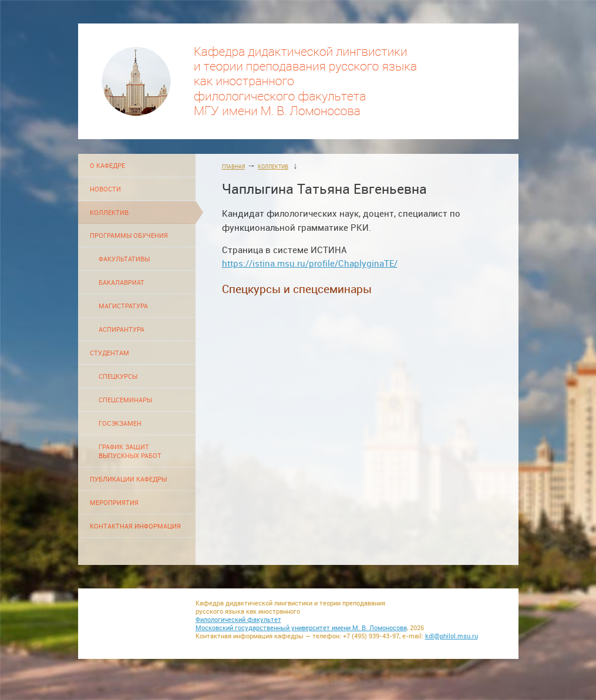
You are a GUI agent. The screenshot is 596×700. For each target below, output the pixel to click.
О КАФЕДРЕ (107, 165)
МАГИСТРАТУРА (123, 306)
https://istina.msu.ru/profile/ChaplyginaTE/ (310, 263)
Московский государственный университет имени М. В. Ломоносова (301, 628)
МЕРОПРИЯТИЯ (114, 502)
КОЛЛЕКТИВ (109, 212)
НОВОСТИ (105, 189)
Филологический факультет (238, 620)
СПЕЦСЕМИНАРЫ (125, 400)
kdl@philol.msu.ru (452, 636)
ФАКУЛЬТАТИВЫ (124, 259)
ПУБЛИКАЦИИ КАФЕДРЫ (128, 479)
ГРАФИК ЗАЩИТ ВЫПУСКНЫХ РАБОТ (130, 451)
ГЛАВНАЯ (233, 166)
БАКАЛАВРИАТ (122, 282)
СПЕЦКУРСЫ (118, 376)
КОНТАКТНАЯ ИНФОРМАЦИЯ (135, 526)
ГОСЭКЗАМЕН (120, 423)
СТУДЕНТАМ (110, 353)
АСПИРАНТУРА (122, 329)
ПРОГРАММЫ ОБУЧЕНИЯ (129, 235)
